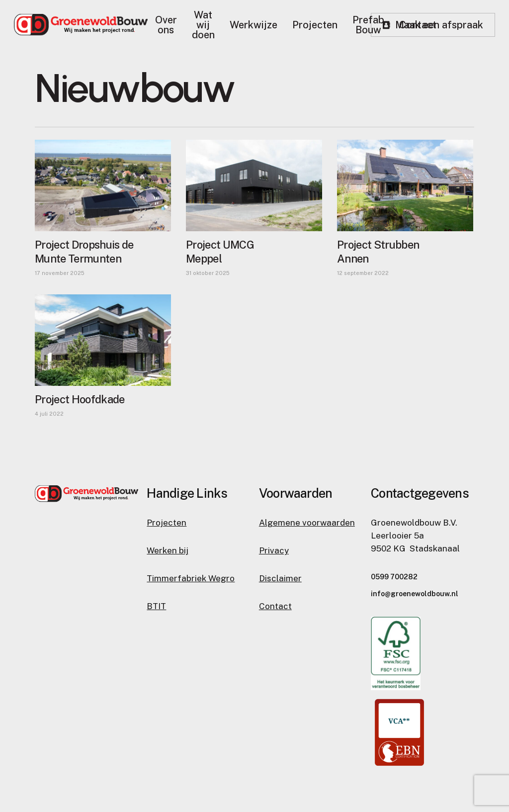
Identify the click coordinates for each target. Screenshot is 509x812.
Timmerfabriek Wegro (191, 578)
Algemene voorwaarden (307, 523)
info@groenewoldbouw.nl (415, 594)
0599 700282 (394, 577)
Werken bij (168, 550)
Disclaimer (280, 578)
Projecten (167, 523)
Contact (275, 606)
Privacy (274, 550)
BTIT (156, 606)
